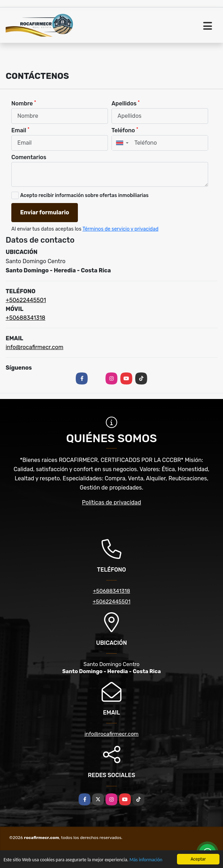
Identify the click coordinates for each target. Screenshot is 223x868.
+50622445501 (26, 300)
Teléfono (125, 130)
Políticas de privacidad (112, 502)
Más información (146, 860)
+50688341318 (25, 318)
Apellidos (126, 103)
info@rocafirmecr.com (35, 347)
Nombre (24, 103)
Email (20, 130)
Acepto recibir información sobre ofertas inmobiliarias (84, 195)
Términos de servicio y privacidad (121, 229)
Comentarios (29, 157)
